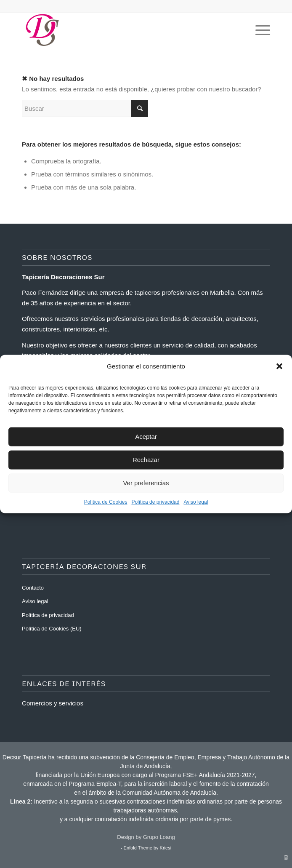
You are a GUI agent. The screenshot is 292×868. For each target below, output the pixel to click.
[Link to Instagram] (286, 857)
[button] (279, 366)
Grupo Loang (159, 837)
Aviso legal (196, 502)
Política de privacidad (155, 502)
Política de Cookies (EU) (52, 629)
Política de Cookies (106, 502)
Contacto (33, 588)
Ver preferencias (146, 483)
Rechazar (146, 460)
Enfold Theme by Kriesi (148, 848)
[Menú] (259, 30)
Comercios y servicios (53, 703)
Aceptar (146, 437)
